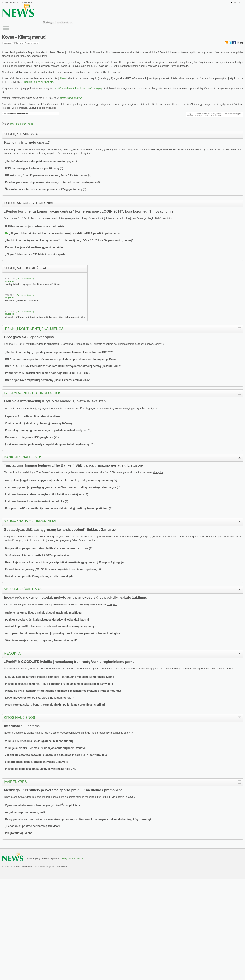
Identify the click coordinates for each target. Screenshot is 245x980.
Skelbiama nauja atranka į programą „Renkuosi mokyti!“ (41, 640)
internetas (21, 124)
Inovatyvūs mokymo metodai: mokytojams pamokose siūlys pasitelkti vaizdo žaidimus (76, 598)
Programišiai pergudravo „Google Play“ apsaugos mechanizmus (47, 548)
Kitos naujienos (20, 718)
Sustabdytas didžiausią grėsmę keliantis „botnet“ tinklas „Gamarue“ (61, 530)
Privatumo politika (51, 858)
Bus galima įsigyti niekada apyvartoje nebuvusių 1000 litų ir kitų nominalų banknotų (59, 481)
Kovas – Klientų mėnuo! (24, 37)
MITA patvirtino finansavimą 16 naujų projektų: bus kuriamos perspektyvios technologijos (63, 633)
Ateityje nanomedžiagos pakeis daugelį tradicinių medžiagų (43, 613)
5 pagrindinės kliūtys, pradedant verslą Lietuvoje (36, 762)
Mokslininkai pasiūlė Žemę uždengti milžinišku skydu (39, 576)
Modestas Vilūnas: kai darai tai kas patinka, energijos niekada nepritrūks (45, 317)
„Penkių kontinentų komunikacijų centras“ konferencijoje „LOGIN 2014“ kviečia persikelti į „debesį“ (69, 240)
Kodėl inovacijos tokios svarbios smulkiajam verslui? (39, 698)
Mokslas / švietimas (23, 589)
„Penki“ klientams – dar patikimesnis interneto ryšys (39, 161)
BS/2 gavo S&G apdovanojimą (29, 337)
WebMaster (62, 866)
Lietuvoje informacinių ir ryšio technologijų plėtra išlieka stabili (56, 401)
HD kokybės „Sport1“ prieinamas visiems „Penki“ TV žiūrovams (46, 175)
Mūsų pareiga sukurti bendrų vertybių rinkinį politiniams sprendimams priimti (55, 705)
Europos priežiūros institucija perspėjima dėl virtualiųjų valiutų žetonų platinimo (57, 508)
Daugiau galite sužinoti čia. (39, 82)
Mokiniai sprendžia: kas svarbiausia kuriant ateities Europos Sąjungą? (50, 627)
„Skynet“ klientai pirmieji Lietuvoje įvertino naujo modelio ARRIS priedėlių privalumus (64, 233)
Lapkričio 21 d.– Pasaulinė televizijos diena (33, 416)
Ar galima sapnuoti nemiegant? (25, 812)
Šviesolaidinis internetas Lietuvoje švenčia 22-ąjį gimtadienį (44, 189)
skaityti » (85, 153)
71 (56, 437)
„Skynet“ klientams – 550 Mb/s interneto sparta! (36, 254)
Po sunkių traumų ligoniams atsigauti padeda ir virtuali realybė (45, 430)
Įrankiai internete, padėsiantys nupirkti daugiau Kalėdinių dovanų (47, 444)
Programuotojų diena (19, 833)
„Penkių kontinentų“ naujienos (34, 329)
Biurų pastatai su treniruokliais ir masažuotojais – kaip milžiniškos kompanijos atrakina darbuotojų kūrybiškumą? (78, 819)
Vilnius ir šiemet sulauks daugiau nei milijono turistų (39, 741)
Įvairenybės (15, 782)
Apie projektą (33, 858)
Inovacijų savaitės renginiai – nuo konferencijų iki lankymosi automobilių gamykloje (59, 684)
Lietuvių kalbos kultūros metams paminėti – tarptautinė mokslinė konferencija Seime (59, 677)
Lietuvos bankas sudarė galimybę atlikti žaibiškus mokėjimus (44, 494)
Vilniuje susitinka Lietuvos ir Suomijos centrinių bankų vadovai (46, 748)
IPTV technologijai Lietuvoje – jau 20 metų (32, 168)
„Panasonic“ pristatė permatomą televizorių (33, 826)
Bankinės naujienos (23, 457)
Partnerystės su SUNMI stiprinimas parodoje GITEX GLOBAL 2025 (47, 373)
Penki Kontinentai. (25, 866)
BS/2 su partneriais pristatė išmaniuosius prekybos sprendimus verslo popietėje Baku (60, 359)
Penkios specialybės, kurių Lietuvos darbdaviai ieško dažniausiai (47, 620)
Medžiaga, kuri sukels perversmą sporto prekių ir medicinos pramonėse (63, 790)
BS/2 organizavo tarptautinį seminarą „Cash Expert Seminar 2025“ (48, 380)
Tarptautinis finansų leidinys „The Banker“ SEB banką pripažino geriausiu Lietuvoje (73, 465)
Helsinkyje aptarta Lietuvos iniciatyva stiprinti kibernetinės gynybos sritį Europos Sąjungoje (64, 562)
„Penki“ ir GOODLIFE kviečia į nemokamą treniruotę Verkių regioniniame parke (69, 662)
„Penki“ (63, 78)
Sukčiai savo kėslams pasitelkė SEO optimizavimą (37, 555)
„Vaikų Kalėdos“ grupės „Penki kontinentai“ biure (32, 284)
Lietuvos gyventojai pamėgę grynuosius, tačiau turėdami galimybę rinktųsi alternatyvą (61, 487)
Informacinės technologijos (33, 393)
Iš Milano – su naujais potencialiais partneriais (35, 226)
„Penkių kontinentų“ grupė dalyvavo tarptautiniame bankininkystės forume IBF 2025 (59, 352)
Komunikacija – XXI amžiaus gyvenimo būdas (34, 247)
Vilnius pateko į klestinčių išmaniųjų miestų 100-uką (38, 423)
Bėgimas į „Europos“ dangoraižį (22, 301)
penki (31, 124)
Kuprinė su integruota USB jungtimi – (29, 437)
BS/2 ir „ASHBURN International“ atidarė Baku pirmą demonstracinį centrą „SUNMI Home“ (63, 366)
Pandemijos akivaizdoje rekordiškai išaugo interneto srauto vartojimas (51, 182)
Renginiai (13, 653)
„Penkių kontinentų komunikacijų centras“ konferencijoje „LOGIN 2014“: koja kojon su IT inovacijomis (89, 211)
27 (89, 430)
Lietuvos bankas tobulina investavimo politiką (35, 501)
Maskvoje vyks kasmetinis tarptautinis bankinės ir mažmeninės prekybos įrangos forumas (63, 691)
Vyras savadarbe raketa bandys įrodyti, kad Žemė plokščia (43, 805)
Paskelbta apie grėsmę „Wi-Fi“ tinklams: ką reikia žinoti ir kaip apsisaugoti (53, 569)
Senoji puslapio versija (72, 858)
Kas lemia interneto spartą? (27, 143)
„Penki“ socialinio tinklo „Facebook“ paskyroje (78, 88)
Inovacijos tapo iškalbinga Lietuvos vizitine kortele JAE (41, 769)
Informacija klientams (22, 726)
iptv (12, 124)
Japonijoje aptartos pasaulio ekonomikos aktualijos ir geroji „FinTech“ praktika (56, 755)
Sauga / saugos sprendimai (30, 521)
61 (92, 444)
